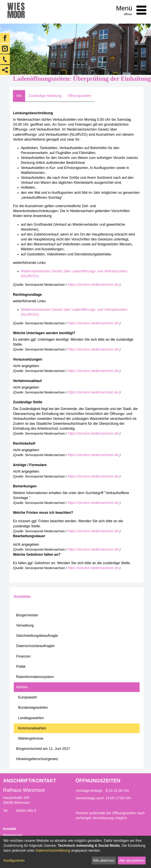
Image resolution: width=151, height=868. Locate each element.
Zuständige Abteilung (45, 96)
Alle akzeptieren (132, 861)
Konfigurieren (14, 861)
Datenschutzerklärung (53, 850)
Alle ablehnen (104, 861)
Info (19, 96)
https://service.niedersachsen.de (93, 285)
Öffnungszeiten (80, 96)
